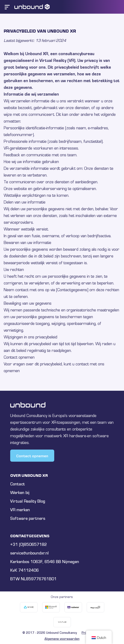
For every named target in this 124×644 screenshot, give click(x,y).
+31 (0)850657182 (29, 544)
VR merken (20, 510)
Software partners (28, 518)
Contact (17, 484)
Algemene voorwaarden (62, 639)
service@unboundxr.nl (29, 553)
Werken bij (20, 492)
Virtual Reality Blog (28, 501)
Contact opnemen (32, 456)
